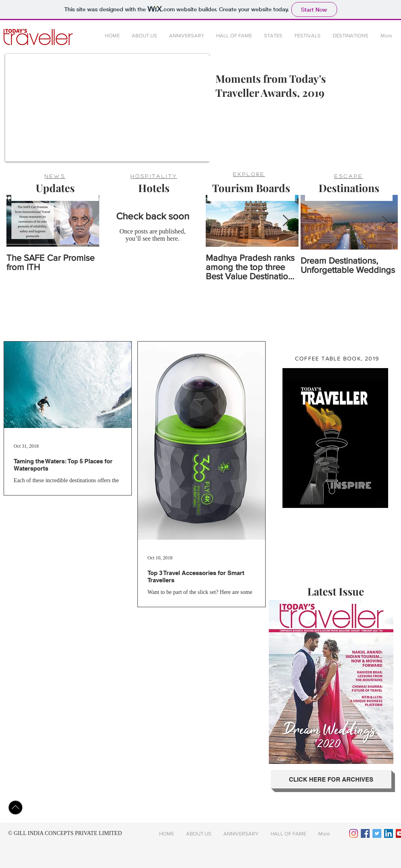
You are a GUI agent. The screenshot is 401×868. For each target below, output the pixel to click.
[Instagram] (354, 833)
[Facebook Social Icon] (365, 833)
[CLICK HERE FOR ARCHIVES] (331, 779)
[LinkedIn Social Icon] (389, 833)
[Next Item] (86, 221)
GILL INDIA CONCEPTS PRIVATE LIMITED (68, 833)
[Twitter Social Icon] (377, 833)
